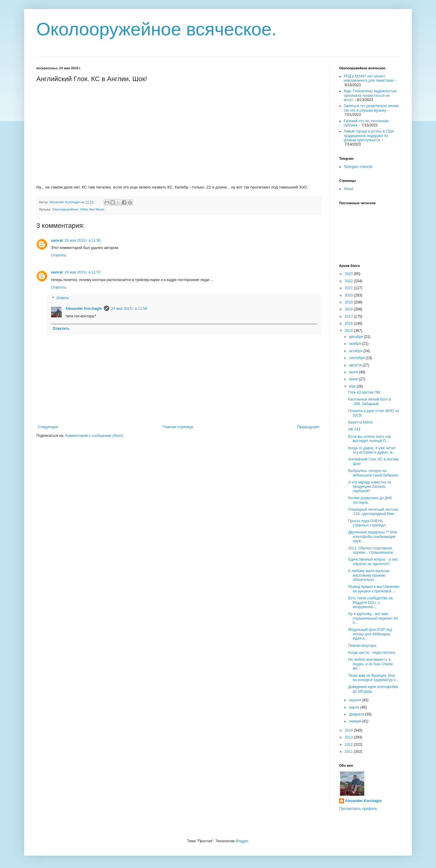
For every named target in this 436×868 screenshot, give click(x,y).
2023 (349, 274)
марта (355, 707)
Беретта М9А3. (361, 422)
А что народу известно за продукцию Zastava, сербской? (370, 487)
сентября (357, 358)
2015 (349, 331)
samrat (57, 241)
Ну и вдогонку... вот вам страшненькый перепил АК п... (373, 618)
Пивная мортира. (363, 646)
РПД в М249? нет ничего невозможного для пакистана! (369, 78)
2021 (349, 288)
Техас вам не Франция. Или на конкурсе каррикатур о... (373, 678)
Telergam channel (358, 167)
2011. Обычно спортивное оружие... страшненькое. (371, 550)
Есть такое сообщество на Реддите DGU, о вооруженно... (370, 603)
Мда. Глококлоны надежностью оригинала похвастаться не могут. (370, 95)
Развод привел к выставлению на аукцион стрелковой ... (374, 589)
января (355, 721)
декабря (357, 337)
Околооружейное (65, 209)
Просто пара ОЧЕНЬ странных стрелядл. (367, 523)
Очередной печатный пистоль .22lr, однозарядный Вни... (373, 512)
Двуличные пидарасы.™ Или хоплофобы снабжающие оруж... (373, 537)
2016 (349, 323)
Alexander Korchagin (84, 309)
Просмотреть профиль (358, 809)
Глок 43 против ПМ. (365, 392)
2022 (349, 281)
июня (354, 379)
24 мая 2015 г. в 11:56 (83, 241)
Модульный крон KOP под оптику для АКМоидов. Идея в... (370, 634)
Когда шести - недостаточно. (372, 653)
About (348, 189)
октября (356, 351)
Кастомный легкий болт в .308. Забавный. (370, 401)
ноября (356, 344)
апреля (356, 700)
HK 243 (354, 429)
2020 (349, 295)
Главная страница (178, 427)
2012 (349, 745)
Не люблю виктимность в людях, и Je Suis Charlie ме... (371, 664)
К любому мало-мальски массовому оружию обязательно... (369, 575)
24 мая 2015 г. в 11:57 (83, 272)
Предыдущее (308, 427)
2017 (349, 316)
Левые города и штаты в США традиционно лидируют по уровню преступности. (369, 136)
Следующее (48, 427)
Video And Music (92, 209)
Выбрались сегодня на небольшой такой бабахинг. (373, 473)
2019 (349, 302)
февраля (357, 714)
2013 (349, 737)
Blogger (242, 841)
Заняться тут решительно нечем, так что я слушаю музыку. (372, 108)
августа (356, 365)
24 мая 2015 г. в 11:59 (129, 309)
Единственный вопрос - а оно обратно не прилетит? (373, 562)
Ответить (59, 255)
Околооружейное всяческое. (157, 29)
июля (354, 372)
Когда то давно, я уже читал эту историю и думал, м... (372, 450)
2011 (349, 752)
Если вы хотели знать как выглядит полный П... (370, 439)
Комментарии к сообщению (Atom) (94, 436)
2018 (349, 309)
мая (353, 386)
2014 (349, 730)
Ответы (63, 298)
